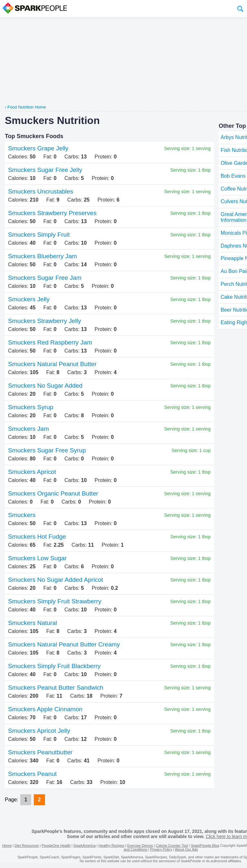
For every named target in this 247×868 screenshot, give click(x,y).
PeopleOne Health (56, 845)
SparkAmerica (84, 845)
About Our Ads (187, 849)
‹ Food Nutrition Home (25, 107)
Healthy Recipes (111, 845)
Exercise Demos (140, 845)
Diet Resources (27, 845)
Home (7, 845)
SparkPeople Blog (205, 845)
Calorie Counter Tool (172, 845)
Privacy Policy (161, 849)
